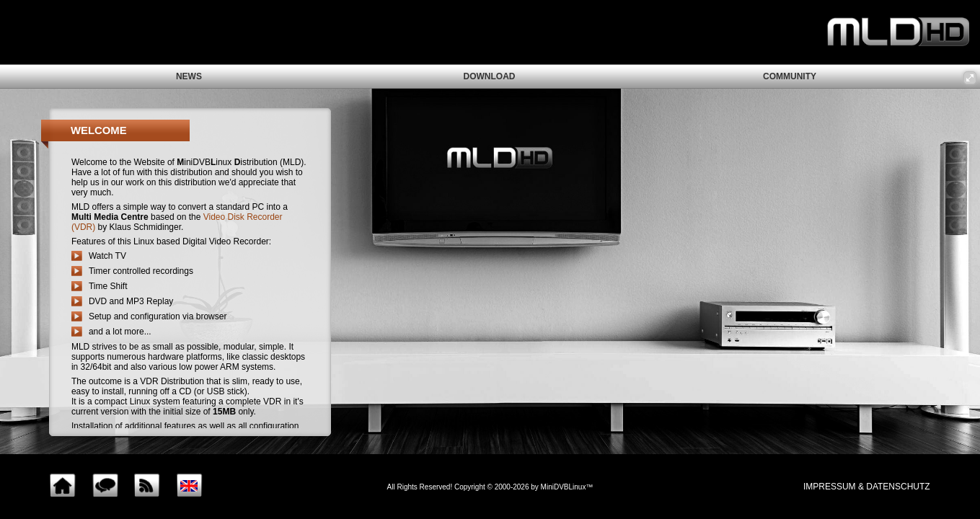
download (489, 76)
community (790, 76)
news (189, 76)
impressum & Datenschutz (867, 487)
